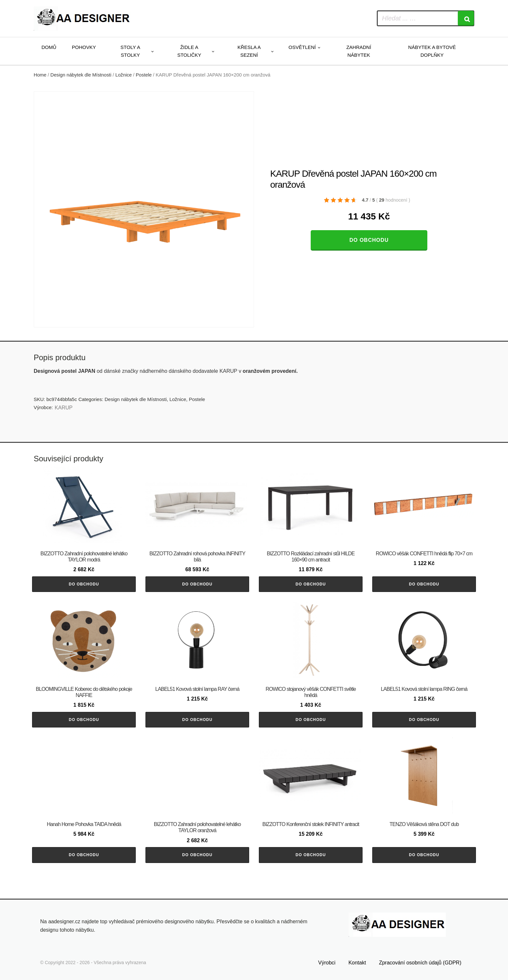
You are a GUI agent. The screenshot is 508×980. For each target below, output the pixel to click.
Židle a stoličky (189, 51)
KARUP (64, 408)
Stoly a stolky (130, 51)
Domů (49, 47)
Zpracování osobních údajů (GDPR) (420, 963)
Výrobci (327, 963)
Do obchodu (369, 240)
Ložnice (124, 75)
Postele (144, 75)
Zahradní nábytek (359, 51)
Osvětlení (302, 47)
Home (40, 75)
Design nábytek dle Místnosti (81, 75)
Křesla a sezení (249, 51)
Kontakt (357, 963)
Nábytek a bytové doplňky (432, 51)
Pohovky (84, 47)
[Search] (466, 18)
